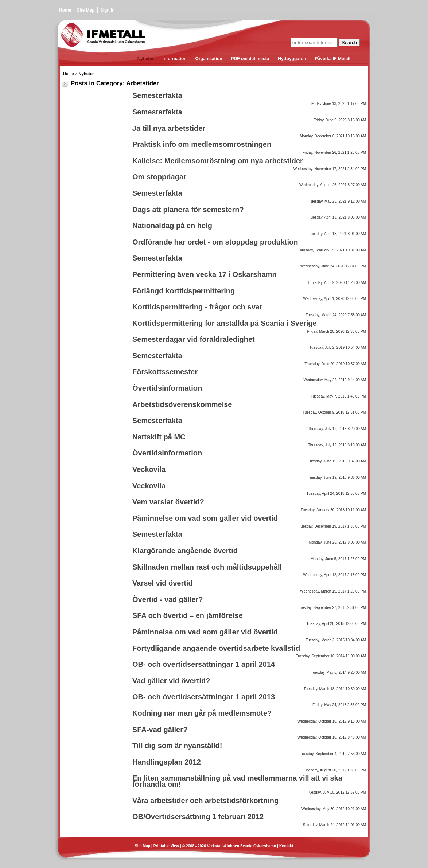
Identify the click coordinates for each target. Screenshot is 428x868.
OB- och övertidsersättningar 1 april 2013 (204, 697)
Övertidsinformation (167, 388)
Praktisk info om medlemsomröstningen (202, 144)
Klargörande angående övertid (185, 551)
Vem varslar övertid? (168, 502)
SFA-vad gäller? (160, 730)
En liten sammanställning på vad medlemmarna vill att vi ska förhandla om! (237, 781)
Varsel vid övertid (163, 583)
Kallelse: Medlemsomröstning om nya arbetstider (218, 161)
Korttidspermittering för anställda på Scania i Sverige (225, 323)
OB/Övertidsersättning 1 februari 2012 (198, 817)
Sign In (108, 10)
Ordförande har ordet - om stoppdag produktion (215, 242)
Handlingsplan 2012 (167, 762)
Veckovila (149, 469)
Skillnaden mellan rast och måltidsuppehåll (207, 567)
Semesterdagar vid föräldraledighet (194, 339)
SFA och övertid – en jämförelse (188, 615)
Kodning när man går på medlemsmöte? (202, 713)
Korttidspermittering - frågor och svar (197, 307)
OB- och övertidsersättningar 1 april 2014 (204, 664)
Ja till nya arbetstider (169, 128)
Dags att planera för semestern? (188, 210)
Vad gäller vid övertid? (171, 681)
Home (65, 10)
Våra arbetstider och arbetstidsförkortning (205, 801)
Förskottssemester (165, 372)
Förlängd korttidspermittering (184, 291)
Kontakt (286, 846)
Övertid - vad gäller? (168, 599)
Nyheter (86, 74)
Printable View (166, 846)
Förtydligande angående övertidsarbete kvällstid (216, 648)
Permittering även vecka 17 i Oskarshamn (205, 274)
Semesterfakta (157, 95)
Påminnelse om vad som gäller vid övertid (205, 518)
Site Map (85, 10)
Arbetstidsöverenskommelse (182, 404)
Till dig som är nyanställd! (177, 746)
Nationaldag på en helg (172, 226)
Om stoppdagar (159, 177)
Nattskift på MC (159, 437)
